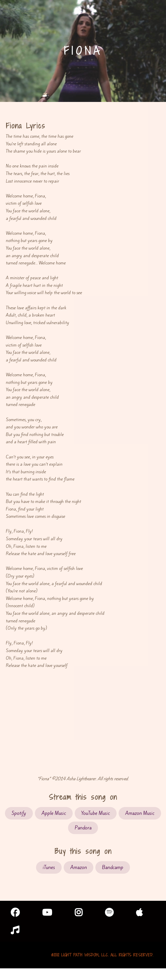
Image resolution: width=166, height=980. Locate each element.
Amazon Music (140, 813)
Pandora (83, 828)
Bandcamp (113, 867)
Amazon (79, 867)
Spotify (19, 813)
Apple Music (54, 813)
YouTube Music (96, 813)
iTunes (49, 867)
